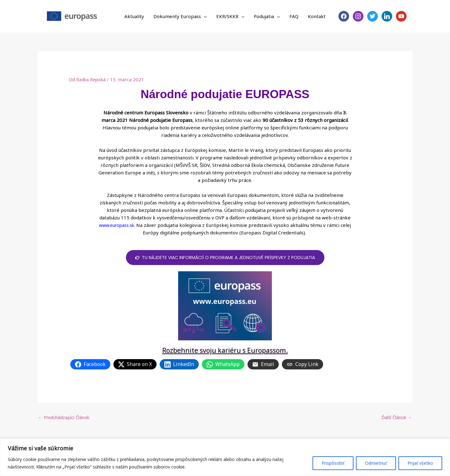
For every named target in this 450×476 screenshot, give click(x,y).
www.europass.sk (117, 225)
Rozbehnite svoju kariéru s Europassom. (225, 350)
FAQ (294, 16)
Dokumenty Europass (177, 16)
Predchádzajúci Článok (66, 418)
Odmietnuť (376, 463)
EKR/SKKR (227, 16)
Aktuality (134, 16)
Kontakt (317, 16)
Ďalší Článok (395, 418)
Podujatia (264, 16)
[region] (225, 457)
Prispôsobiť (333, 463)
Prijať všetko (420, 463)
